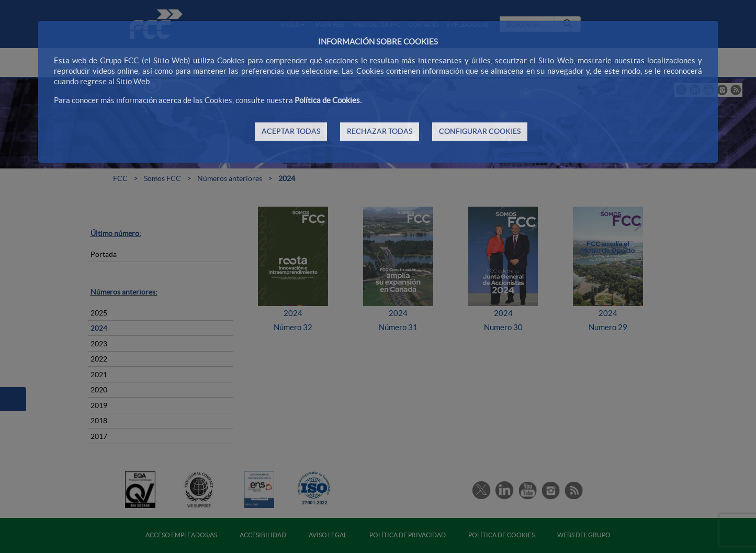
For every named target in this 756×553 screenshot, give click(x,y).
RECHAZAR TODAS (380, 131)
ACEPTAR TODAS (291, 131)
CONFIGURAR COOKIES (480, 131)
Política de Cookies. (328, 100)
